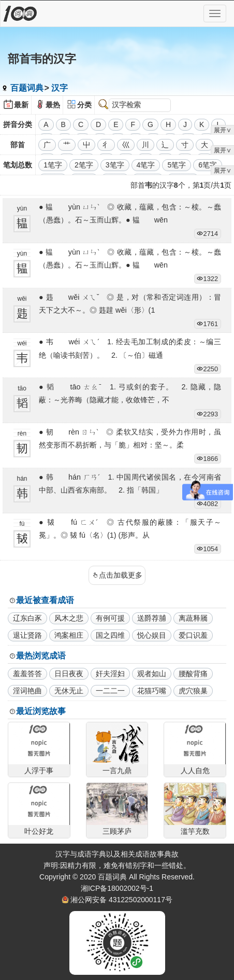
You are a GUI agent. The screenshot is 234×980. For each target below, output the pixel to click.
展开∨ (223, 130)
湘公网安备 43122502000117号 (121, 900)
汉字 (60, 88)
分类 (84, 105)
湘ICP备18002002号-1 (117, 888)
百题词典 (27, 88)
